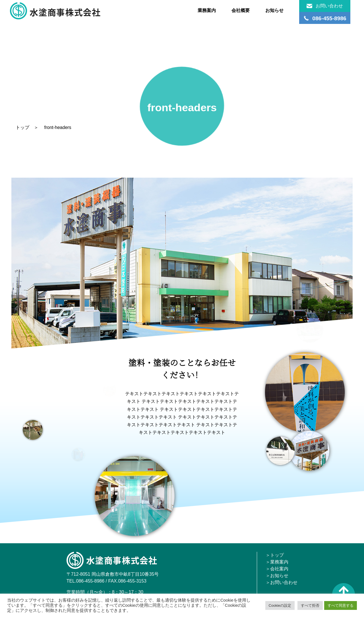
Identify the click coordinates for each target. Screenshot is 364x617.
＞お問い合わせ (282, 582)
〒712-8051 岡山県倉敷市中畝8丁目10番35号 (113, 574)
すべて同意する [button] (341, 605)
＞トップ (275, 555)
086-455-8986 (90, 581)
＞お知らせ (277, 576)
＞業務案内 (277, 562)
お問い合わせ (325, 6)
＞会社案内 (277, 569)
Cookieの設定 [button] (280, 605)
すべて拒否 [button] (310, 605)
